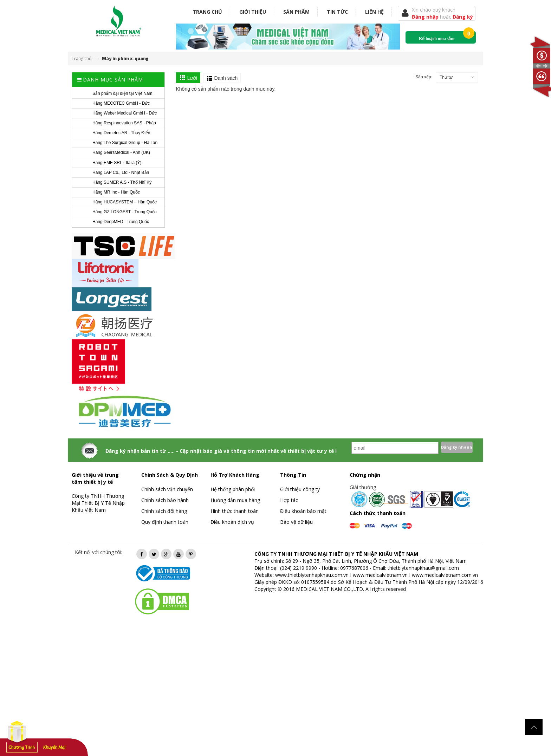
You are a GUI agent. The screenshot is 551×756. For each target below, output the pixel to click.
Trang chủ (207, 12)
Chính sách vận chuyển (167, 489)
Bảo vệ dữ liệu (296, 522)
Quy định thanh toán (165, 522)
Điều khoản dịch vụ (232, 522)
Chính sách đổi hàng (164, 511)
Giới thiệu (253, 12)
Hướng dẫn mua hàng (235, 500)
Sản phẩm (296, 12)
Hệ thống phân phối (233, 489)
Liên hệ (374, 12)
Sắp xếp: (424, 77)
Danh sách (226, 78)
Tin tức (337, 12)
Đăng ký (463, 17)
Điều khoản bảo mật (303, 511)
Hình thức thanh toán (235, 511)
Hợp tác (289, 500)
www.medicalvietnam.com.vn (445, 575)
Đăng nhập (426, 17)
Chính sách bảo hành (165, 500)
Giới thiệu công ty (300, 489)
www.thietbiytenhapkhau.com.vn (312, 575)
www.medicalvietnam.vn (380, 575)
